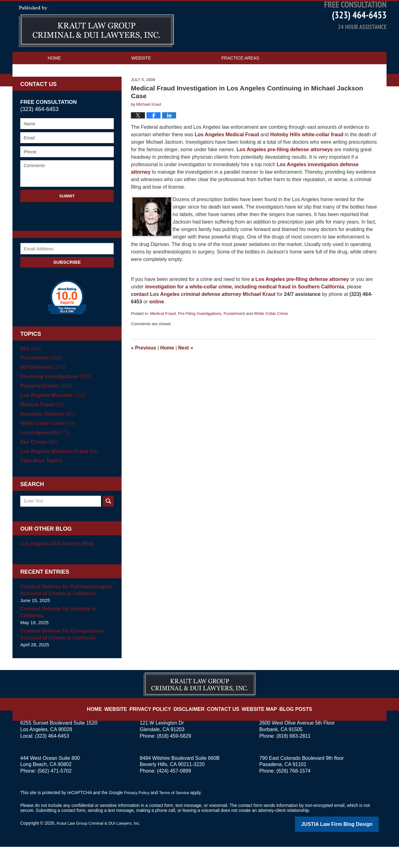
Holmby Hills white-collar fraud (307, 157)
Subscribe (67, 284)
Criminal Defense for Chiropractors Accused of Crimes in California (59, 656)
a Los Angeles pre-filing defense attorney (300, 301)
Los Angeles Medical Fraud (226, 157)
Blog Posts (286, 726)
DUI (30, 371)
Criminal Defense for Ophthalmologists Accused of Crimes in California (64, 612)
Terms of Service (177, 815)
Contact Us (62, 93)
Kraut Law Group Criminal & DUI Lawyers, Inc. (102, 845)
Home (54, 80)
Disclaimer (192, 726)
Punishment (234, 336)
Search (108, 523)
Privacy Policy (159, 726)
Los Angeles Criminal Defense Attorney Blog (96, 49)
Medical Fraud (163, 336)
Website (141, 80)
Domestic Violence (46, 436)
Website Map (254, 726)
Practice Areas (240, 80)
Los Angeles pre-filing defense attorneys (285, 172)
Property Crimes (45, 408)
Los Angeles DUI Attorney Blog (55, 566)
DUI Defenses (41, 389)
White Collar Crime (271, 336)
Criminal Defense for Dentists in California (56, 634)
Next (186, 370)
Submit (67, 218)
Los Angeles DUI (44, 455)
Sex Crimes (38, 464)
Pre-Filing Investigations (200, 336)
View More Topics (40, 483)
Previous (144, 370)
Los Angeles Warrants (51, 417)
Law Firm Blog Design (349, 846)
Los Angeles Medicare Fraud (57, 473)
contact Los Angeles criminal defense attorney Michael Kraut (203, 316)
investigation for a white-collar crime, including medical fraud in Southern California (244, 309)
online (157, 324)
